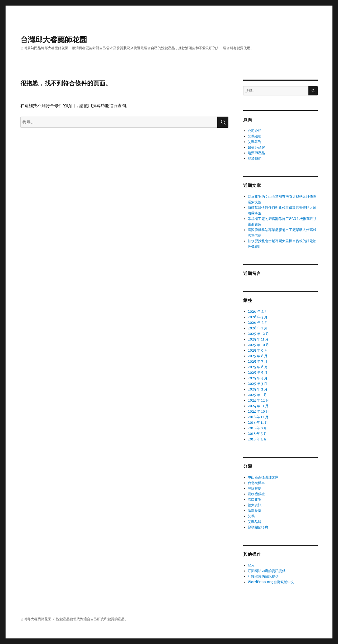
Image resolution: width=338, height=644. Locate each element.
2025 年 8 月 (258, 356)
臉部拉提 (255, 511)
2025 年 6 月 (258, 367)
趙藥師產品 (256, 153)
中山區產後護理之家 (263, 477)
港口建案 (255, 500)
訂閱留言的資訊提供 (263, 576)
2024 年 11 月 (258, 406)
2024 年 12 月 (258, 400)
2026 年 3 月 (258, 317)
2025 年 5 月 (258, 373)
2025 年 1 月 (257, 395)
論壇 (73, 619)
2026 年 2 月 (258, 323)
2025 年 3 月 (257, 384)
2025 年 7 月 (258, 362)
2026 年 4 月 (258, 312)
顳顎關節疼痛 (258, 527)
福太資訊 (255, 505)
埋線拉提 (255, 488)
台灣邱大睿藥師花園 (54, 40)
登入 (251, 565)
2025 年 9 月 (258, 350)
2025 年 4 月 (258, 378)
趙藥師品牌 (256, 147)
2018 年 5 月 (257, 434)
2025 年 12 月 (258, 334)
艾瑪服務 (255, 136)
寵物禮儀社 (256, 494)
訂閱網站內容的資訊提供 (267, 571)
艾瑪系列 (255, 142)
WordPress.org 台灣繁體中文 (271, 582)
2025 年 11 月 (258, 339)
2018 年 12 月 (258, 417)
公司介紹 (255, 131)
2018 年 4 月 (257, 439)
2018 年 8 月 (257, 428)
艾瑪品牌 (255, 522)
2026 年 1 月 (257, 328)
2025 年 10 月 (258, 345)
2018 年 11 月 (258, 423)
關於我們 (255, 158)
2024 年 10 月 (258, 411)
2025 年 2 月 (258, 389)
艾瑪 (251, 516)
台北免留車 (256, 483)
